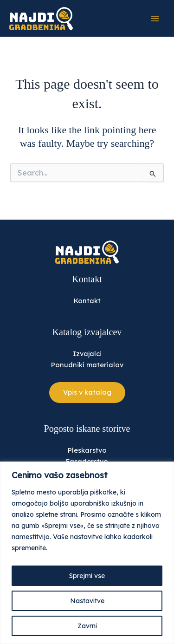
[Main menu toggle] (155, 19)
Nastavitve (87, 601)
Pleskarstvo (87, 450)
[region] (87, 553)
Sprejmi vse (87, 576)
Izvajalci (87, 354)
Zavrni (87, 626)
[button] (87, 393)
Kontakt (87, 301)
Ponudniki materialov (87, 365)
